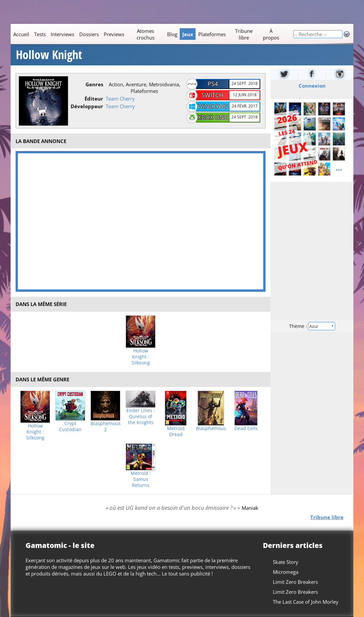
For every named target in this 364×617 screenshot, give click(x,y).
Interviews (62, 34)
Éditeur (94, 99)
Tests (40, 34)
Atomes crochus (146, 34)
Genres (94, 84)
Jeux (188, 34)
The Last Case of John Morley (306, 602)
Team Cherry (120, 99)
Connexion (312, 86)
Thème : (312, 326)
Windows (212, 106)
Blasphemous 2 (106, 426)
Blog (172, 34)
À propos (271, 34)
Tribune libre (244, 34)
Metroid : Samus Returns (141, 479)
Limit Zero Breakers (295, 582)
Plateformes (212, 34)
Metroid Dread (176, 431)
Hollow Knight (49, 55)
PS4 (213, 84)
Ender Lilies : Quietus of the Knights (141, 417)
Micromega (286, 572)
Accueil (21, 34)
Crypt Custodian (70, 426)
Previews (114, 34)
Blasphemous (211, 428)
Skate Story (286, 562)
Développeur (87, 106)
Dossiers (89, 34)
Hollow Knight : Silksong (141, 357)
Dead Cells (246, 428)
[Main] (152, 34)
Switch (212, 95)
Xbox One (213, 117)
